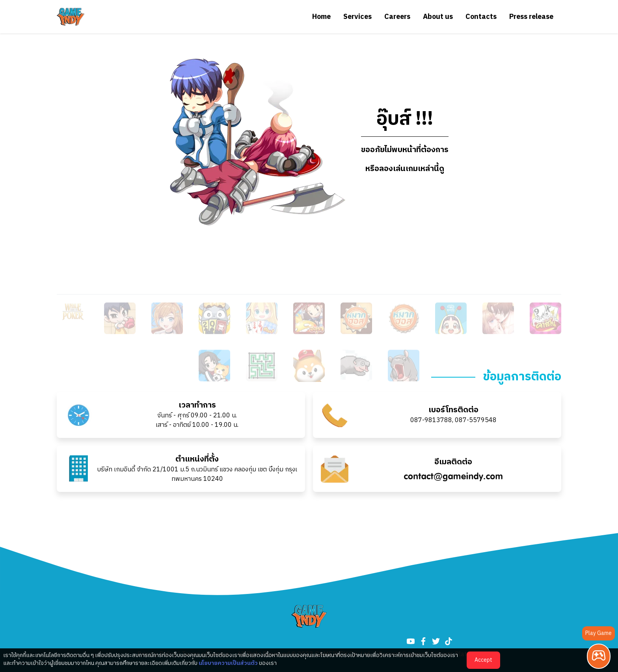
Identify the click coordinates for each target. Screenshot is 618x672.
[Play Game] (599, 656)
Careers (397, 17)
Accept (483, 660)
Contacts (481, 17)
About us (438, 17)
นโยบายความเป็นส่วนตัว (228, 663)
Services (357, 17)
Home (321, 17)
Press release (531, 17)
